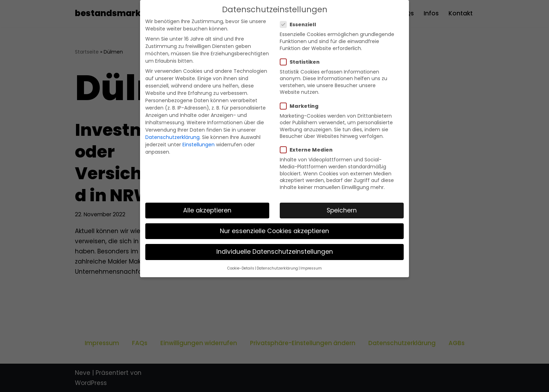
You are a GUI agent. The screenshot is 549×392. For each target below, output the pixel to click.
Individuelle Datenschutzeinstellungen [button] (275, 252)
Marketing (301, 106)
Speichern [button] (342, 210)
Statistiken (302, 62)
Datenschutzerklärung (172, 137)
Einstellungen (199, 145)
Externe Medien (308, 150)
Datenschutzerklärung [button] (277, 268)
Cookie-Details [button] (241, 268)
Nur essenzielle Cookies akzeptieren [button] (274, 231)
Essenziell (300, 24)
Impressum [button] (311, 268)
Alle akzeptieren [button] (207, 210)
